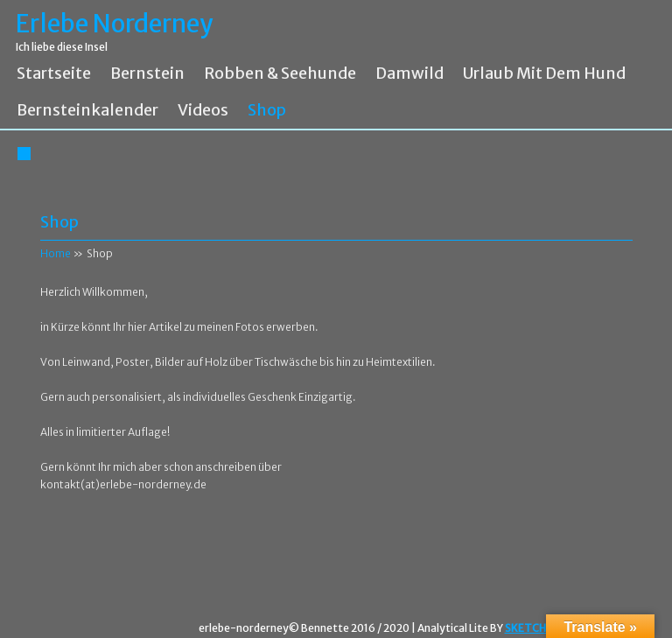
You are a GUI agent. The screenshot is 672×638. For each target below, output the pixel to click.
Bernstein (147, 74)
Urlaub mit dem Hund (544, 74)
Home (56, 253)
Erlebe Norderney (114, 24)
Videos (203, 110)
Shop (267, 110)
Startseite (54, 74)
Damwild (409, 74)
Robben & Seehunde (280, 74)
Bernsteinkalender (87, 110)
